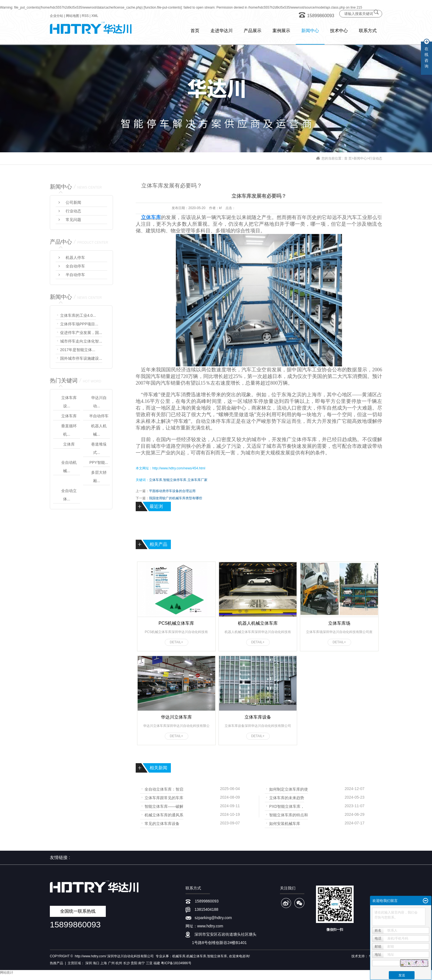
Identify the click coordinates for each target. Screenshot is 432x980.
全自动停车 (75, 266)
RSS (85, 16)
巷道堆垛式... (99, 448)
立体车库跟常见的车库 (164, 797)
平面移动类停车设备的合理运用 (172, 491)
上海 (104, 963)
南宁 (142, 963)
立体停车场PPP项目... (79, 324)
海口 (96, 963)
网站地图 (73, 16)
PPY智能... (99, 462)
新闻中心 (360, 158)
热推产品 (56, 963)
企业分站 (56, 16)
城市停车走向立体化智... (81, 341)
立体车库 (69, 416)
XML (95, 16)
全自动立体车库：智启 (164, 789)
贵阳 (134, 963)
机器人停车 (75, 258)
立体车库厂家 (197, 480)
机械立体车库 (196, 956)
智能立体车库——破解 (164, 806)
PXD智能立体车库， (287, 806)
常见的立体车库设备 (162, 823)
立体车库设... (69, 402)
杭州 (119, 963)
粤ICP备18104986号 (176, 963)
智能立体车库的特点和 (289, 815)
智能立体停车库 (175, 480)
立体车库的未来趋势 (287, 797)
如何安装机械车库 (285, 823)
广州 (111, 963)
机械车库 (179, 956)
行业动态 (376, 158)
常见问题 (73, 220)
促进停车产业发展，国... (81, 333)
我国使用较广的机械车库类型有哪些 (176, 498)
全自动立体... (69, 495)
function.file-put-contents (163, 7)
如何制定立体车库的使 (289, 789)
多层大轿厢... (99, 477)
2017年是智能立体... (78, 350)
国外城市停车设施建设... (81, 358)
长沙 (127, 963)
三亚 (149, 963)
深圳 (89, 963)
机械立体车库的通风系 (164, 815)
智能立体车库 (217, 956)
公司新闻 (73, 202)
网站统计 (7, 973)
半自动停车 (75, 275)
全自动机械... (69, 467)
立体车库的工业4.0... (78, 315)
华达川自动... (99, 402)
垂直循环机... (69, 430)
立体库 (69, 444)
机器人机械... (99, 430)
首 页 (348, 158)
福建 (157, 963)
